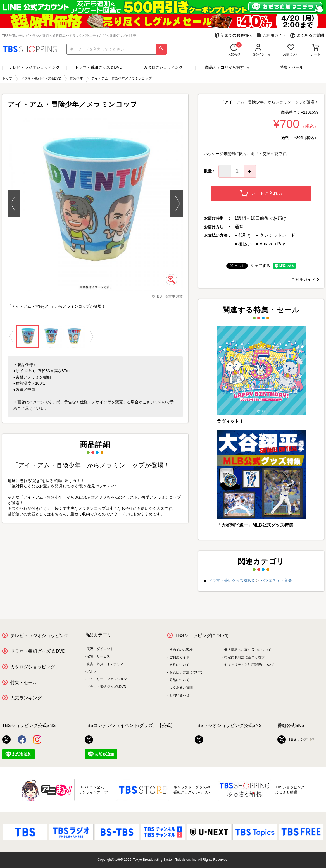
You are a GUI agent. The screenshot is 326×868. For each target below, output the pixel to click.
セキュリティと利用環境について (249, 665)
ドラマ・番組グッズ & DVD (38, 651)
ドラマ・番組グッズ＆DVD (99, 67)
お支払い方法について (186, 672)
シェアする (260, 266)
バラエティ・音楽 (276, 580)
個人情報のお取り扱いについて (248, 650)
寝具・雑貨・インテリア (105, 664)
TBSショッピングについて (202, 636)
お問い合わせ (179, 695)
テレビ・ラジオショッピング (34, 67)
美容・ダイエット (100, 649)
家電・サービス (98, 656)
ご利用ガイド (271, 35)
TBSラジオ (293, 740)
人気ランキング (26, 698)
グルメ (92, 671)
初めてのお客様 (181, 650)
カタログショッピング (163, 67)
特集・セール (292, 67)
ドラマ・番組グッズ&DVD (231, 580)
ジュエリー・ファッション (107, 679)
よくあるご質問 (307, 35)
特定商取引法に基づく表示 (244, 657)
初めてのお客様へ (233, 35)
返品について (179, 680)
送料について (179, 665)
